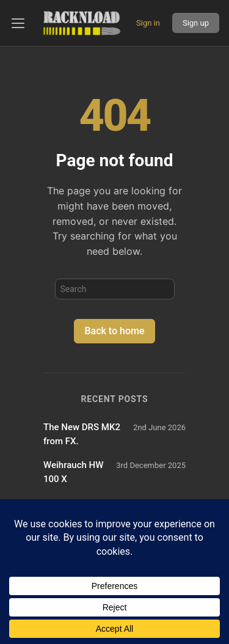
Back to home (114, 331)
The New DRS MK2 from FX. (82, 434)
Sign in (148, 23)
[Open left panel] (18, 23)
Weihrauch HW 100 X (73, 472)
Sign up (196, 23)
